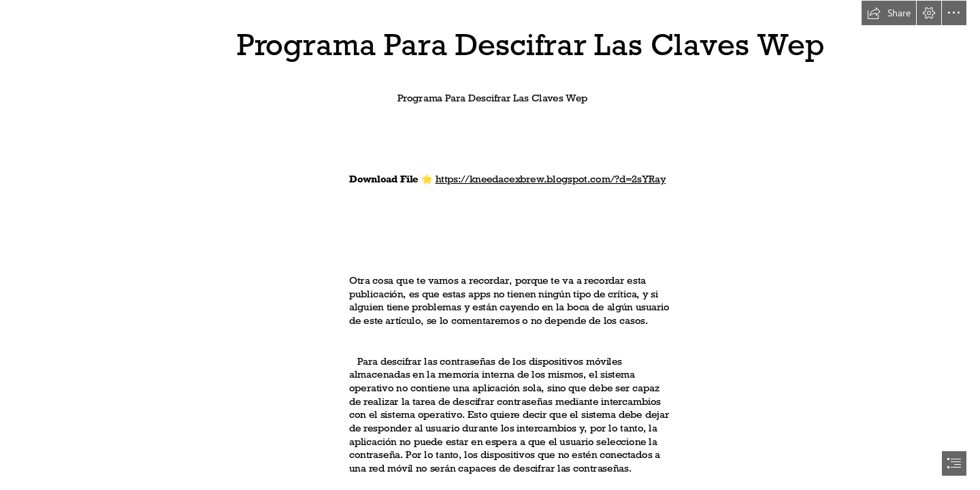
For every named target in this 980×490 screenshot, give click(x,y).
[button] (889, 13)
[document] (490, 245)
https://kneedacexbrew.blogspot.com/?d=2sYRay (551, 179)
